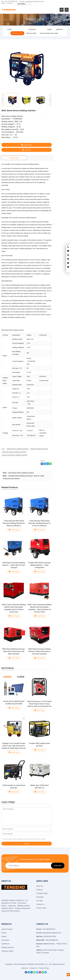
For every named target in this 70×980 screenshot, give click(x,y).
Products (40, 890)
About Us (40, 886)
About (4, 3)
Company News (42, 893)
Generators (32, 29)
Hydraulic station (31, 33)
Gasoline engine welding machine (14, 452)
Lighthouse (59, 29)
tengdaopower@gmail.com (35, 1)
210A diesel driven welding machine (21, 473)
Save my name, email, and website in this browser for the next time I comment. (25, 839)
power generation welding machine (15, 455)
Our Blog (40, 901)
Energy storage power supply (49, 33)
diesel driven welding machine (18, 449)
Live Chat (27, 150)
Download (40, 897)
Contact (10, 3)
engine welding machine (39, 449)
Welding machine (17, 33)
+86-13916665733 (11, 1)
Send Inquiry (27, 145)
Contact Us (40, 904)
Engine (50, 29)
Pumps (10, 29)
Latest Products (7, 929)
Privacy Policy (41, 908)
